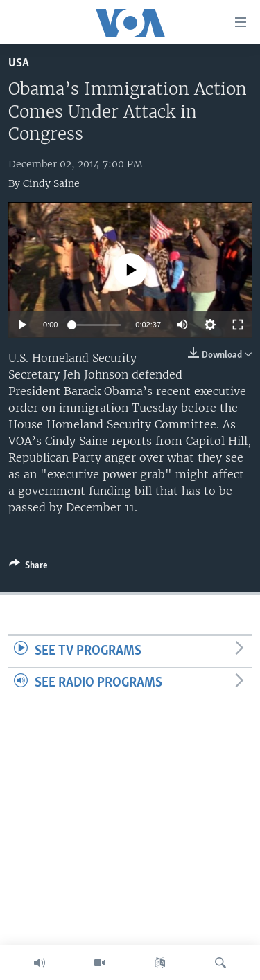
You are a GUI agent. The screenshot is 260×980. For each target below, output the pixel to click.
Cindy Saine (51, 183)
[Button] (28, 568)
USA (19, 63)
